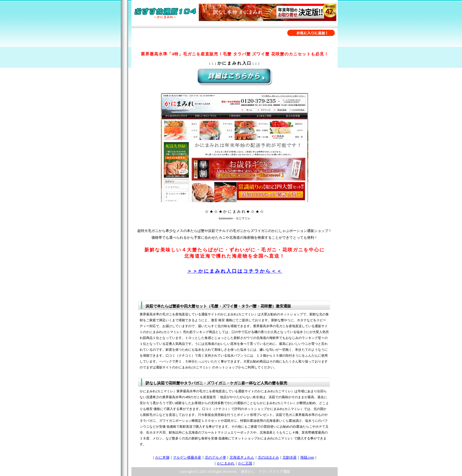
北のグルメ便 (215, 457)
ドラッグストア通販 (274, 472)
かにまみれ (226, 463)
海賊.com (307, 457)
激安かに (248, 472)
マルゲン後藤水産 (187, 457)
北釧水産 (290, 457)
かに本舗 (162, 457)
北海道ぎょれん (242, 457)
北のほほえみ (268, 457)
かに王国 (245, 463)
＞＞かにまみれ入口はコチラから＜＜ (235, 271)
